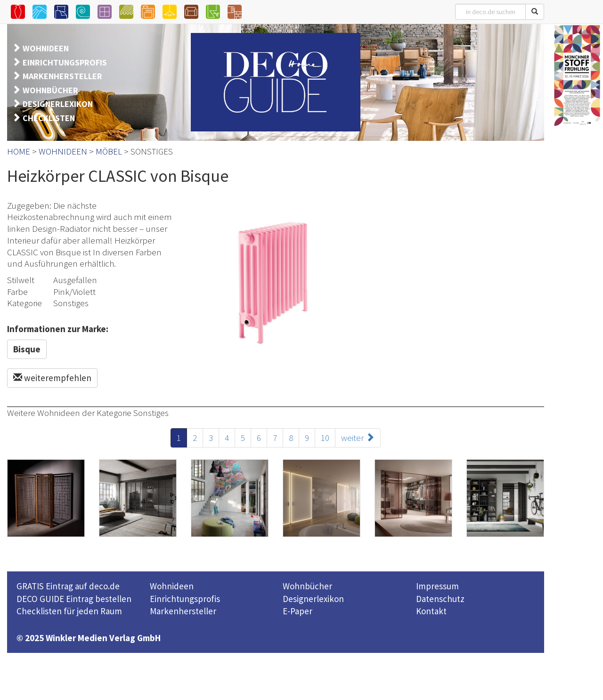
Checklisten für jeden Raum (69, 611)
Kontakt (431, 611)
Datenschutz (440, 599)
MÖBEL (109, 151)
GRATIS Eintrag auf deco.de (68, 586)
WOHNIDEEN (46, 48)
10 (325, 438)
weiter (358, 438)
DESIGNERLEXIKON (58, 104)
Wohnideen (172, 586)
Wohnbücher (307, 586)
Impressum (437, 586)
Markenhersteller (183, 611)
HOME (19, 151)
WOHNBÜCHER (50, 90)
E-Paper (297, 611)
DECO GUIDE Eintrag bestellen (74, 599)
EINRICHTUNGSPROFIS (65, 62)
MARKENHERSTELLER (62, 76)
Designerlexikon (313, 599)
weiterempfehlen (52, 378)
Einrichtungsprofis (185, 599)
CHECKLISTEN (49, 118)
